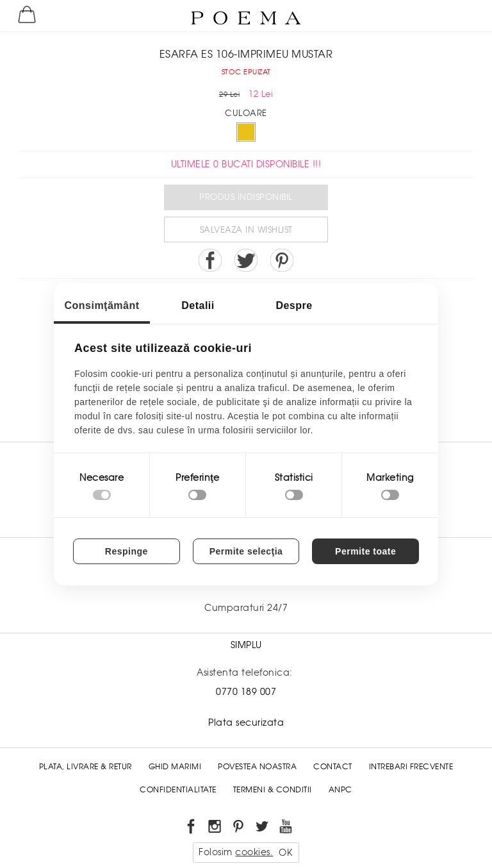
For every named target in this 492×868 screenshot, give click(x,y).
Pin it (282, 260)
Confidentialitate (178, 790)
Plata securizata (246, 722)
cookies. (254, 852)
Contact (333, 767)
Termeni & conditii (273, 790)
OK (285, 853)
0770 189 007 (246, 692)
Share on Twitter (246, 260)
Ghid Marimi (175, 767)
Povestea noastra (257, 767)
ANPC (340, 790)
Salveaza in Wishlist (246, 230)
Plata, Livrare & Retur (86, 767)
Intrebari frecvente (411, 767)
